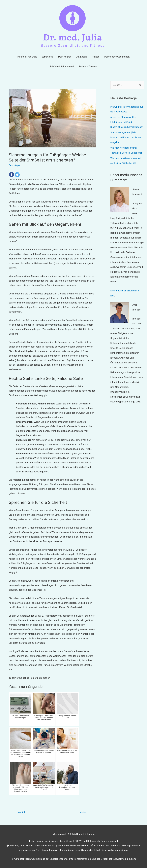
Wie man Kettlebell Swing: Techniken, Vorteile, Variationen (124, 157)
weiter (84, 812)
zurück (21, 812)
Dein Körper (15, 165)
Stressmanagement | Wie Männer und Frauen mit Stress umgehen (127, 142)
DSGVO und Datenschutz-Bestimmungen (97, 841)
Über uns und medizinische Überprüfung (50, 841)
